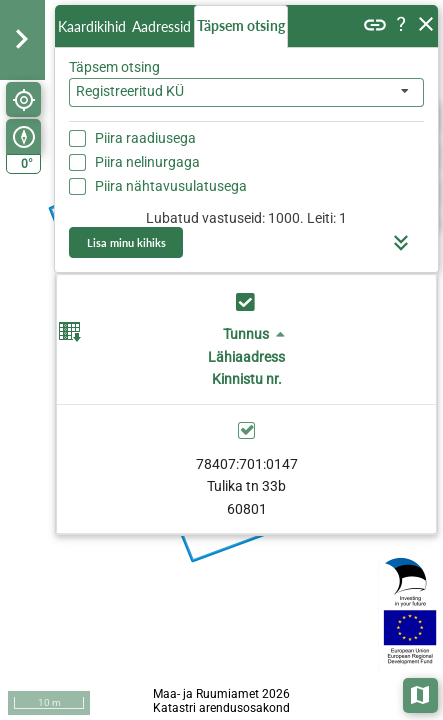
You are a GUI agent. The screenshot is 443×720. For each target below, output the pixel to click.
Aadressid (161, 26)
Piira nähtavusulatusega (171, 186)
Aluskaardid (421, 693)
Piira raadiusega (145, 138)
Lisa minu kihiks (126, 242)
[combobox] (246, 92)
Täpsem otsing (241, 25)
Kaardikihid (92, 26)
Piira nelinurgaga (147, 162)
